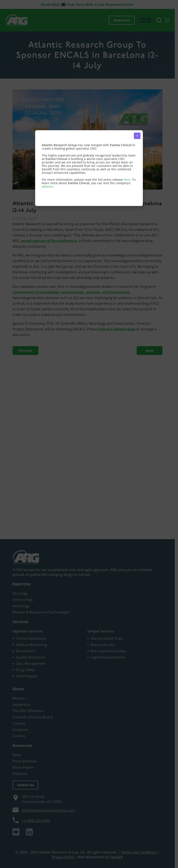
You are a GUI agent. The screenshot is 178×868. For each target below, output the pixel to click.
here (127, 180)
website (47, 186)
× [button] (137, 136)
